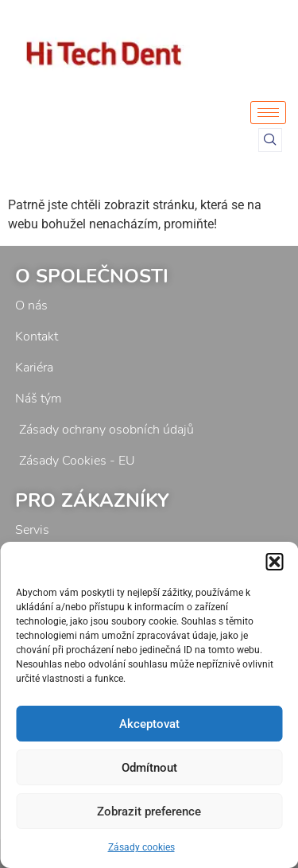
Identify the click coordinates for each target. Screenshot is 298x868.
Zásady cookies (141, 847)
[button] (274, 562)
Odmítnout (149, 768)
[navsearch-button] (270, 140)
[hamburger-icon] (268, 113)
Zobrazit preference (149, 812)
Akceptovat (149, 724)
